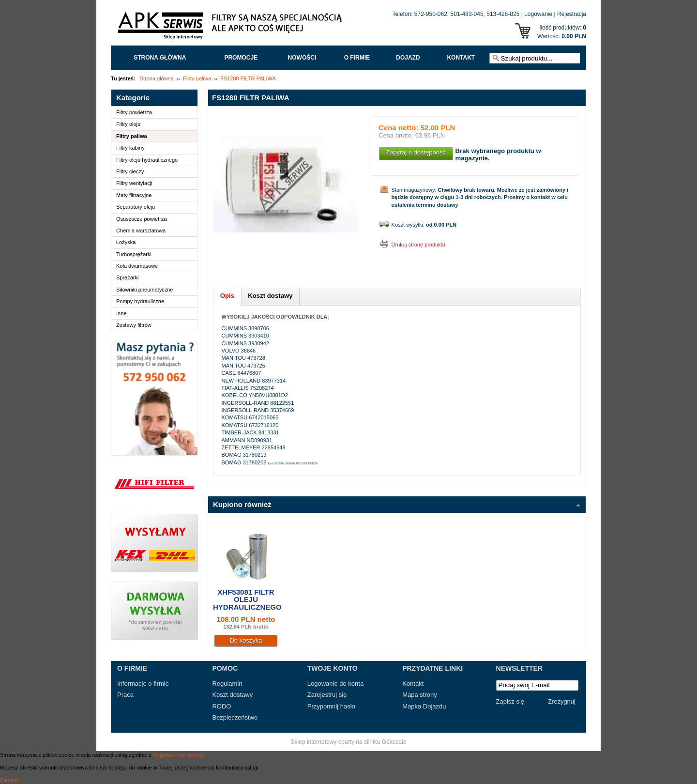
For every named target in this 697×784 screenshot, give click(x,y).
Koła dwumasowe (137, 266)
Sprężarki (127, 277)
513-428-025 (503, 14)
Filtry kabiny (130, 148)
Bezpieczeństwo (235, 717)
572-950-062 (431, 14)
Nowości (302, 58)
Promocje (241, 58)
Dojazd (408, 58)
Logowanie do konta (335, 684)
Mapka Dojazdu (424, 706)
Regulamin (227, 684)
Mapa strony (420, 695)
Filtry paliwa (197, 78)
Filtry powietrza (134, 112)
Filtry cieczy (130, 171)
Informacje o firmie (143, 684)
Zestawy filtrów (134, 325)
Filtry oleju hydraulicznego (147, 160)
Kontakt (461, 58)
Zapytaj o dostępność (416, 152)
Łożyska (126, 242)
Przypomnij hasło (331, 706)
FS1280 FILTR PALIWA (248, 78)
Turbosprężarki (134, 254)
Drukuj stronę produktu (418, 245)
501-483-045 (467, 14)
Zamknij (9, 780)
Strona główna (160, 58)
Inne (121, 313)
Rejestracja (572, 14)
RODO (221, 706)
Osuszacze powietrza (142, 219)
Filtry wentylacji (134, 183)
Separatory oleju (136, 207)
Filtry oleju (128, 124)
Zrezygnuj (562, 701)
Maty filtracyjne (134, 195)
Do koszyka (246, 640)
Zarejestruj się (327, 695)
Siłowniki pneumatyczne (144, 290)
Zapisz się (510, 701)
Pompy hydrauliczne (140, 301)
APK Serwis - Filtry (232, 28)
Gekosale (394, 742)
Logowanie (538, 14)
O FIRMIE (357, 58)
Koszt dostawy (232, 695)
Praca (125, 695)
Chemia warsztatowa (141, 231)
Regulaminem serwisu (179, 755)
